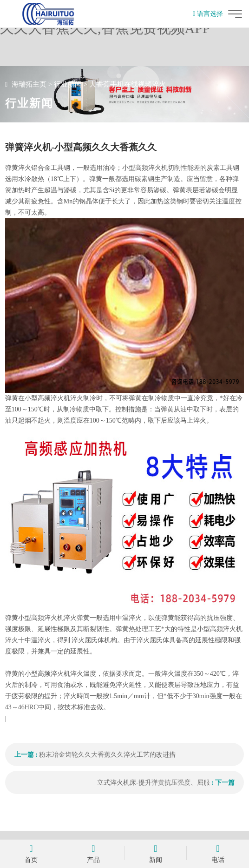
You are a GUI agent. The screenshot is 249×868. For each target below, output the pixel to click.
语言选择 (208, 14)
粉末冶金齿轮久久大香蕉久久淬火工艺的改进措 (107, 755)
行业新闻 (68, 84)
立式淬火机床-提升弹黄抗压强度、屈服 (154, 783)
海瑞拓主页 (29, 84)
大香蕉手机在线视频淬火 (128, 84)
